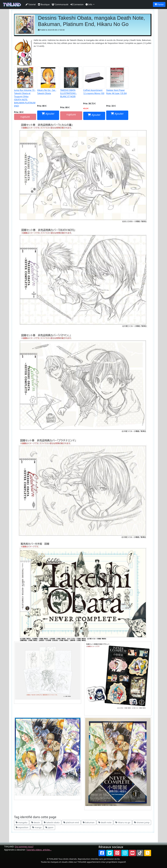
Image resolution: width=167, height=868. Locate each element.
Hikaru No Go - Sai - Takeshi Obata (48, 81)
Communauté (60, 4)
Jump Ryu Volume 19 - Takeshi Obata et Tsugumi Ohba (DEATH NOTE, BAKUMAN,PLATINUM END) (25, 87)
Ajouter (48, 114)
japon (49, 827)
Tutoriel (31, 4)
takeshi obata (52, 822)
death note (105, 822)
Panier (159, 4)
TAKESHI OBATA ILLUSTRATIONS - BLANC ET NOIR (71, 82)
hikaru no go (123, 822)
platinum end (71, 822)
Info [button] (89, 4)
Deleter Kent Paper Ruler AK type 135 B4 (117, 81)
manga (37, 827)
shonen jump (142, 822)
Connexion (77, 4)
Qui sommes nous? (24, 847)
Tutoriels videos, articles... (39, 850)
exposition (22, 827)
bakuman (89, 822)
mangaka (22, 822)
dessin (36, 822)
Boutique (44, 4)
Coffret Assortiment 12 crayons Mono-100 (94, 81)
